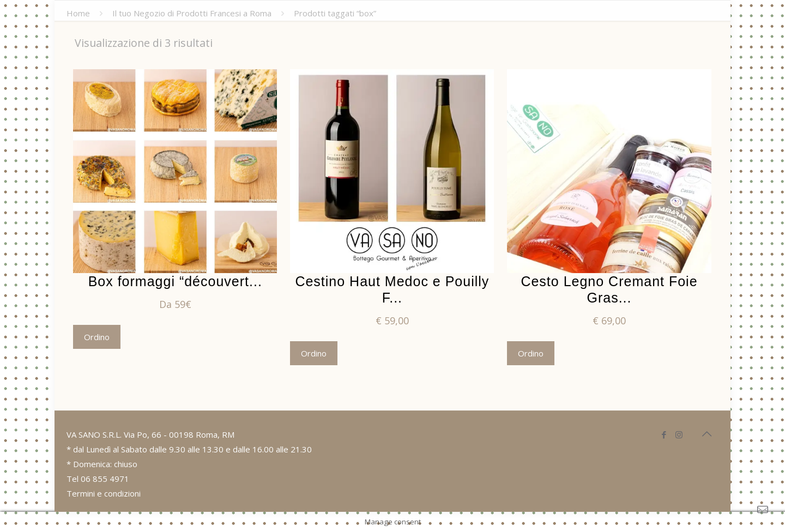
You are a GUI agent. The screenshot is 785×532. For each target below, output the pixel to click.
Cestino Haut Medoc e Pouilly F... (392, 289)
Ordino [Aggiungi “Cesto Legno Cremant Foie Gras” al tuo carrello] (531, 353)
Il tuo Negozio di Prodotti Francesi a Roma (192, 13)
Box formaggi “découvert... (175, 281)
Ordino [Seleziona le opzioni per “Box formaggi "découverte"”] (97, 337)
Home (78, 13)
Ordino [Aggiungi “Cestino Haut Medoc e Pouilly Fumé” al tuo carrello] (314, 353)
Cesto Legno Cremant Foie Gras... (609, 289)
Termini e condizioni (104, 493)
